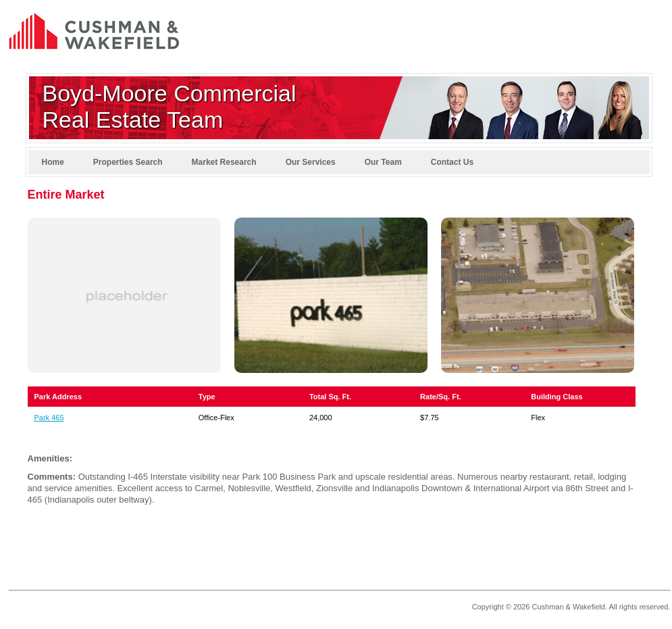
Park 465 (49, 418)
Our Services (311, 162)
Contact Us (452, 162)
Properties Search (128, 162)
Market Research (224, 162)
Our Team (383, 162)
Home (53, 162)
